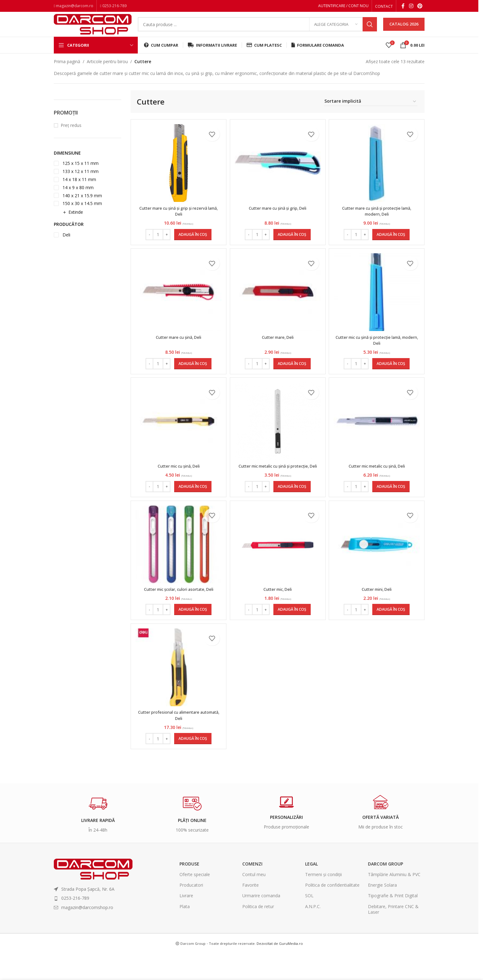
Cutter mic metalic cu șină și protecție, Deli (278, 484)
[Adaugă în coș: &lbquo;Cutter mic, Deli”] (292, 633)
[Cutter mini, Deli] (378, 568)
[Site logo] (93, 29)
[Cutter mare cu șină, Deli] (178, 304)
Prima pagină (67, 70)
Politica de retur (258, 933)
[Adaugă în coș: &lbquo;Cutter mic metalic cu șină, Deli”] (392, 508)
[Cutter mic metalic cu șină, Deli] (378, 436)
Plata (185, 933)
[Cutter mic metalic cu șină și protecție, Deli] (278, 436)
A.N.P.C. (313, 933)
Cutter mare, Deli (278, 349)
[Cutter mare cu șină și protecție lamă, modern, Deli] (378, 172)
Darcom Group (385, 891)
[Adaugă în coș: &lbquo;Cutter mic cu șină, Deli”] (192, 508)
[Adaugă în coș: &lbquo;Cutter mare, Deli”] (292, 376)
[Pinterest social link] (420, 7)
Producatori (191, 912)
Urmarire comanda (261, 923)
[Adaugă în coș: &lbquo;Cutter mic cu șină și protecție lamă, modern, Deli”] (392, 376)
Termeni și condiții (323, 901)
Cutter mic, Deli (278, 613)
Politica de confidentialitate (332, 912)
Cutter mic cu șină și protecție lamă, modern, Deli (378, 352)
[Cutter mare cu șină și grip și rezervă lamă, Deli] (178, 172)
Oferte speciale (195, 901)
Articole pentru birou (107, 70)
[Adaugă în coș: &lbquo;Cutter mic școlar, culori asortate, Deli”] (192, 633)
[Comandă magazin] (371, 111)
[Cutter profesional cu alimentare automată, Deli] (178, 694)
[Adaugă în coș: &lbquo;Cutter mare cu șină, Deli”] (192, 376)
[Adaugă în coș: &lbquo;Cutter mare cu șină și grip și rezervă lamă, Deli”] (192, 244)
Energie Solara (382, 912)
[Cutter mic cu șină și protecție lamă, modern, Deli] (378, 304)
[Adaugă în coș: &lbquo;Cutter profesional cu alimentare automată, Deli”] (192, 766)
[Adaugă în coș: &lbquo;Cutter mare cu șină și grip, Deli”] (292, 244)
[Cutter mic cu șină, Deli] (178, 436)
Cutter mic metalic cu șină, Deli (378, 481)
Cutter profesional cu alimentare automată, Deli (178, 742)
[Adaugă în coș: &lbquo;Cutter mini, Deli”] (392, 633)
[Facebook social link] (403, 7)
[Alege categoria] (336, 30)
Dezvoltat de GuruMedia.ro (280, 970)
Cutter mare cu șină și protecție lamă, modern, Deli (378, 220)
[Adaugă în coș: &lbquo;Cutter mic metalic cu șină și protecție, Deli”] (292, 508)
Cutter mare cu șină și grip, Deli (278, 217)
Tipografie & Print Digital (393, 923)
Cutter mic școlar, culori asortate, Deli (178, 613)
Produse (189, 891)
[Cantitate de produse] (157, 244)
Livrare (186, 923)
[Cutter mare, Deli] (278, 304)
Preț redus (71, 134)
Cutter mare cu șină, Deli (178, 349)
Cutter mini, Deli (378, 613)
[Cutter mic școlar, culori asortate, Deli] (178, 568)
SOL (309, 923)
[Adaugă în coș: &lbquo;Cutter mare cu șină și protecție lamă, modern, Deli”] (392, 244)
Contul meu (254, 901)
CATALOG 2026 (404, 29)
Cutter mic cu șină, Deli (178, 481)
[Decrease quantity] (149, 244)
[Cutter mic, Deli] (278, 568)
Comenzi (252, 891)
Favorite (251, 912)
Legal (311, 891)
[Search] (257, 30)
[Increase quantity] (166, 244)
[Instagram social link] (411, 7)
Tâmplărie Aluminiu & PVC (394, 901)
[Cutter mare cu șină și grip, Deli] (278, 172)
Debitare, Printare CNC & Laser (393, 936)
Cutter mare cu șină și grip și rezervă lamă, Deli (178, 220)
